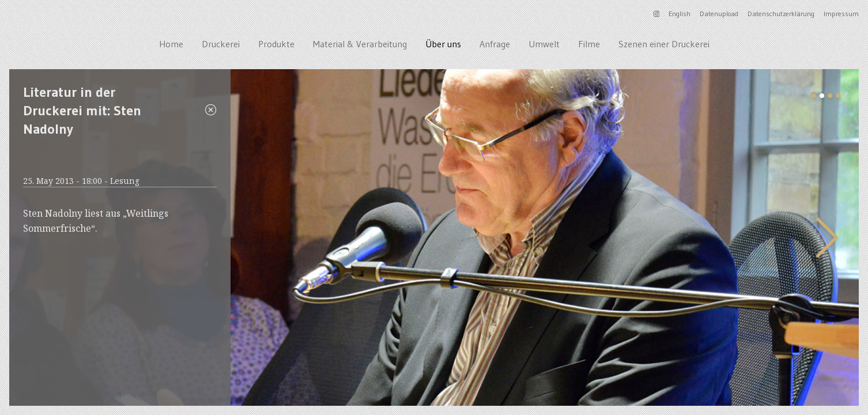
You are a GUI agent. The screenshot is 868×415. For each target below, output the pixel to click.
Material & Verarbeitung (360, 44)
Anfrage (495, 44)
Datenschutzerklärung (781, 14)
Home (171, 44)
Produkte (276, 44)
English (680, 14)
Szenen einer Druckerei (664, 44)
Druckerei (221, 44)
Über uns (443, 44)
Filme (589, 44)
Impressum (841, 14)
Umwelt (544, 44)
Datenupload (719, 14)
